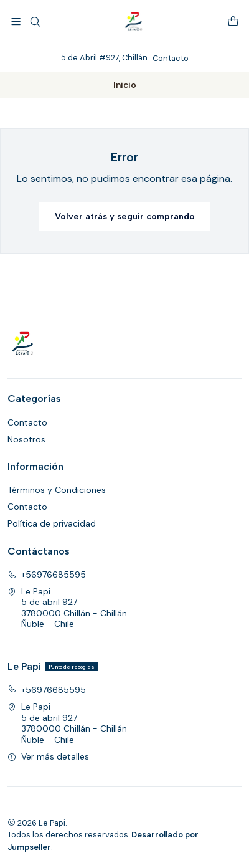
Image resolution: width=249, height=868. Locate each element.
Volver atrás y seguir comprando (125, 216)
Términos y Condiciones (57, 490)
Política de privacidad (52, 523)
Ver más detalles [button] (48, 756)
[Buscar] (35, 21)
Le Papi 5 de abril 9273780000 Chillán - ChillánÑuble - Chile (67, 608)
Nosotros (26, 439)
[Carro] (233, 21)
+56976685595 (47, 575)
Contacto (171, 58)
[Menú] (16, 21)
